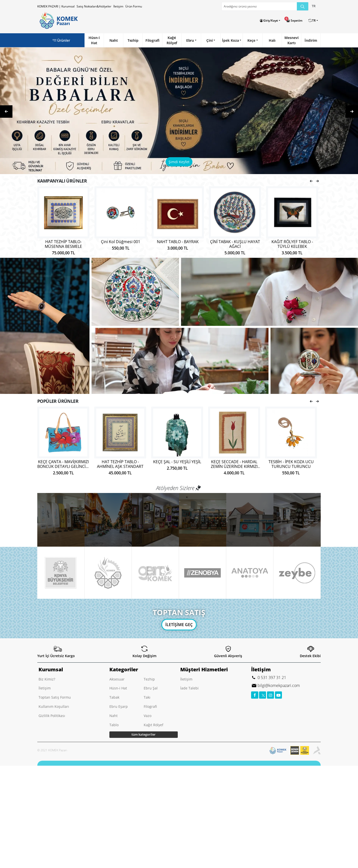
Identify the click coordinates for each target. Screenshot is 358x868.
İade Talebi (189, 688)
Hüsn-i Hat (94, 40)
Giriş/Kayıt (271, 20)
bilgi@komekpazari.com (278, 685)
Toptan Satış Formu (55, 697)
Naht (114, 40)
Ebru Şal (151, 688)
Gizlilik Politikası (52, 716)
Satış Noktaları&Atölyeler (94, 6)
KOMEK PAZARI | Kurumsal (56, 6)
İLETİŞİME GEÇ (179, 625)
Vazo (148, 716)
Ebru (190, 40)
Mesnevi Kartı (291, 40)
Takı (147, 697)
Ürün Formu (134, 6)
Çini (210, 40)
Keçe (251, 40)
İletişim (118, 6)
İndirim (311, 40)
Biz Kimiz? (47, 679)
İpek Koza (230, 40)
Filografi (152, 40)
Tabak (114, 697)
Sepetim (296, 20)
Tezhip (133, 40)
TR (314, 20)
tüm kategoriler (144, 734)
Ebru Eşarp (119, 706)
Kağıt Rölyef (172, 40)
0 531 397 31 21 (271, 678)
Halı (272, 40)
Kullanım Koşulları (54, 706)
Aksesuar (117, 679)
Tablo (114, 725)
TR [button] (314, 6)
